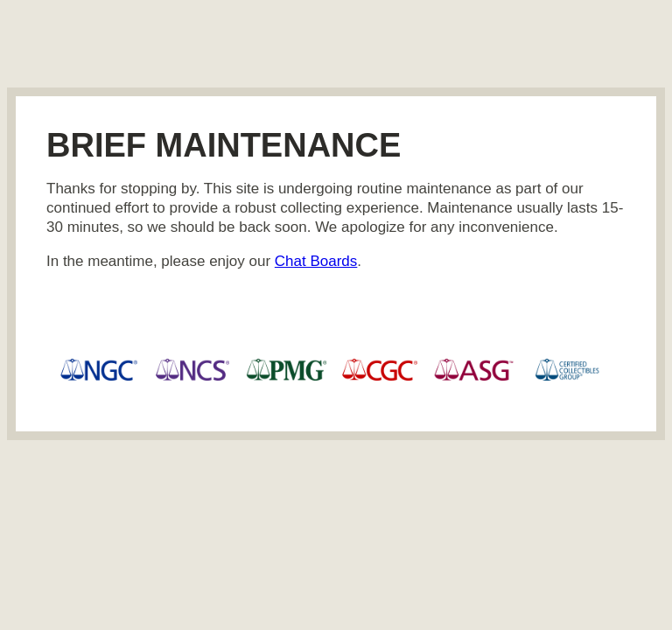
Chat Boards (316, 261)
